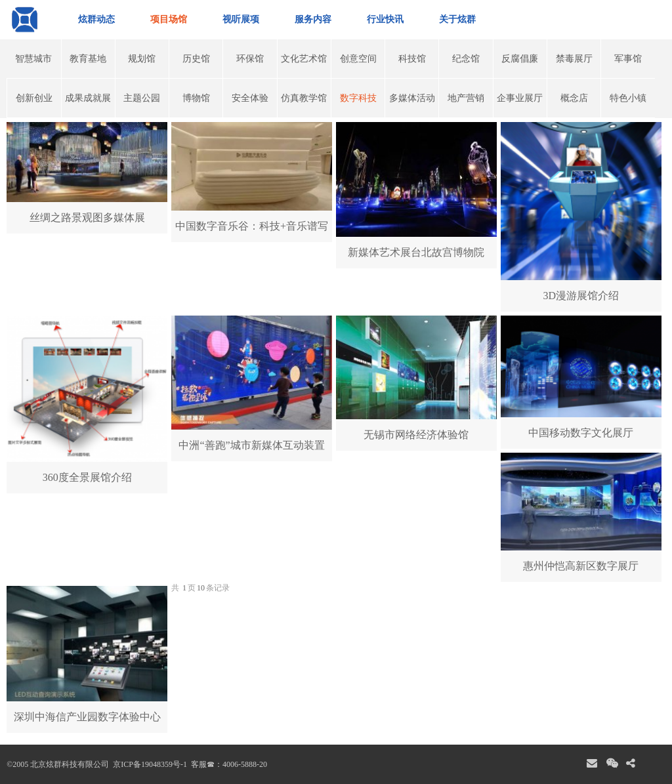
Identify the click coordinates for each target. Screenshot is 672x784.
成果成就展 (88, 98)
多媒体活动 (412, 98)
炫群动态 (96, 19)
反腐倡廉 (520, 59)
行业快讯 (385, 19)
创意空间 (358, 59)
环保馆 (250, 59)
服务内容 (313, 19)
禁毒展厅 (574, 59)
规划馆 (142, 59)
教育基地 (88, 59)
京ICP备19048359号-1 (149, 764)
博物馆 (196, 98)
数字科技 (358, 98)
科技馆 (412, 59)
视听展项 (241, 19)
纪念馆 (466, 59)
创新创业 (34, 98)
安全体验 (250, 98)
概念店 (574, 98)
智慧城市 (33, 59)
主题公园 (142, 98)
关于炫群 (457, 19)
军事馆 (628, 59)
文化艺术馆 (304, 59)
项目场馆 (169, 19)
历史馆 (196, 59)
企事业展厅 (520, 98)
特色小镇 (628, 98)
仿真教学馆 (304, 98)
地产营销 (466, 98)
